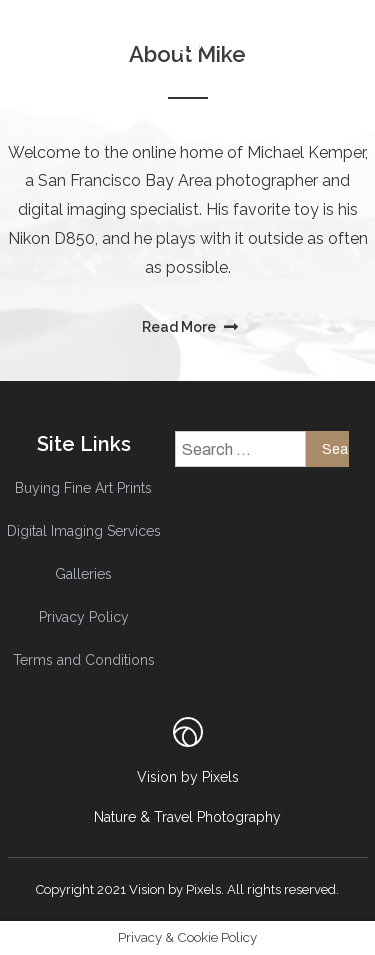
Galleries (83, 574)
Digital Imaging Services (84, 531)
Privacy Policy (84, 617)
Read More (180, 327)
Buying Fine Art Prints (83, 488)
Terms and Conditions (84, 660)
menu (156, 81)
